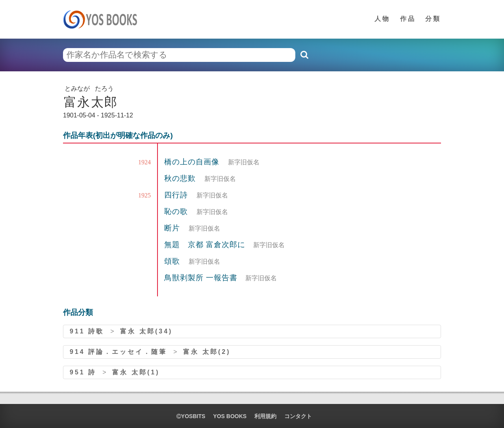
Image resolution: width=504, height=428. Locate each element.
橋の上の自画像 (193, 162)
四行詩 (177, 195)
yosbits (191, 416)
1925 (145, 195)
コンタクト (298, 416)
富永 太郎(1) (136, 372)
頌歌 (173, 261)
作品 (408, 19)
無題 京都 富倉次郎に (205, 245)
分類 (433, 19)
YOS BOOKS (230, 416)
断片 (173, 228)
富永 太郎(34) (146, 331)
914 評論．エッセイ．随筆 (118, 352)
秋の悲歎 (181, 178)
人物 (382, 19)
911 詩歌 (87, 331)
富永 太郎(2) (207, 352)
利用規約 (265, 416)
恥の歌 (177, 211)
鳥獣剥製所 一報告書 (201, 278)
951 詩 (83, 372)
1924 (145, 162)
